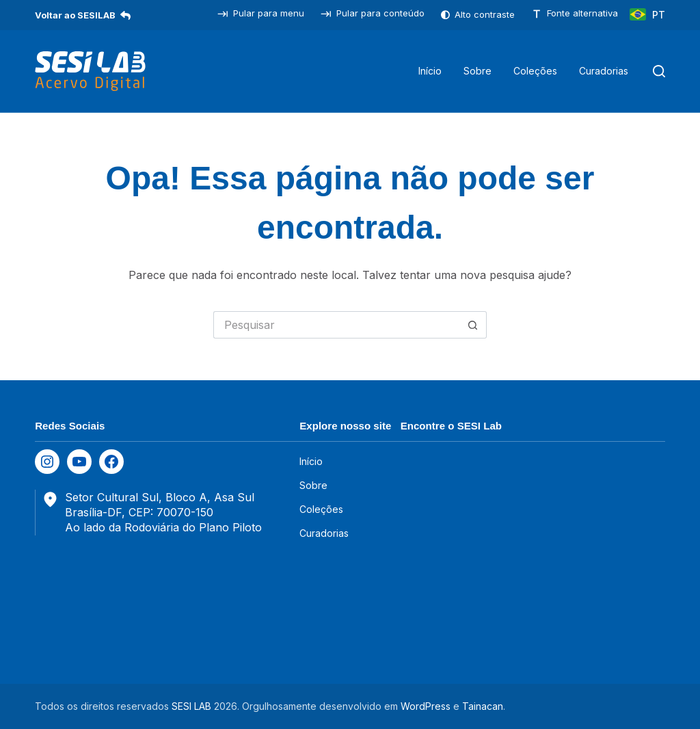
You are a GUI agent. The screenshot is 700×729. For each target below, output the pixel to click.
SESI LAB (191, 706)
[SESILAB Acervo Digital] (90, 71)
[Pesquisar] (659, 71)
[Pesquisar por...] (336, 325)
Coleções (535, 71)
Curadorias (604, 71)
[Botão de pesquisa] (473, 325)
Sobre (477, 71)
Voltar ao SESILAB (83, 15)
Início (430, 71)
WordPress (426, 706)
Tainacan (483, 706)
